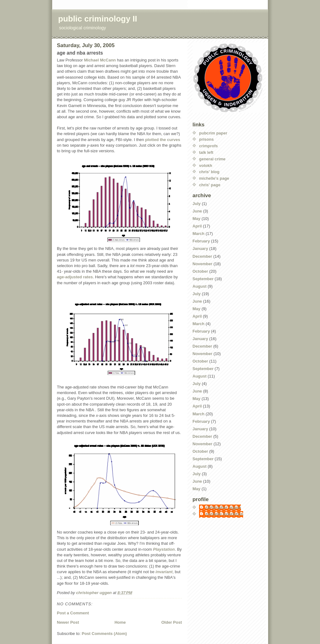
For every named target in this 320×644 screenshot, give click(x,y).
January (200, 249)
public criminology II (98, 19)
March (198, 234)
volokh (206, 166)
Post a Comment (73, 613)
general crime (212, 159)
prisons (206, 139)
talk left (206, 152)
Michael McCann (100, 60)
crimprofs (208, 146)
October (200, 271)
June (197, 211)
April (197, 226)
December (202, 256)
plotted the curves (163, 140)
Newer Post (68, 622)
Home (120, 622)
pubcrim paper (213, 133)
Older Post (172, 622)
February (201, 241)
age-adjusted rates (75, 277)
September (203, 279)
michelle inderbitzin (224, 514)
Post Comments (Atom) (104, 634)
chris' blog (209, 172)
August (200, 286)
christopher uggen (223, 507)
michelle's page (214, 178)
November (202, 264)
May (196, 219)
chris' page (210, 185)
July (197, 204)
